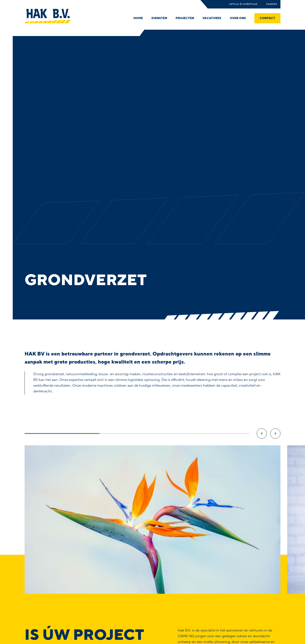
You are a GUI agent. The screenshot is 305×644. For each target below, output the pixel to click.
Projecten (185, 18)
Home (138, 18)
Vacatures (212, 18)
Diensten (159, 18)
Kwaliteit (272, 4)
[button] (262, 434)
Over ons (238, 18)
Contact (267, 18)
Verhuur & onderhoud (243, 4)
